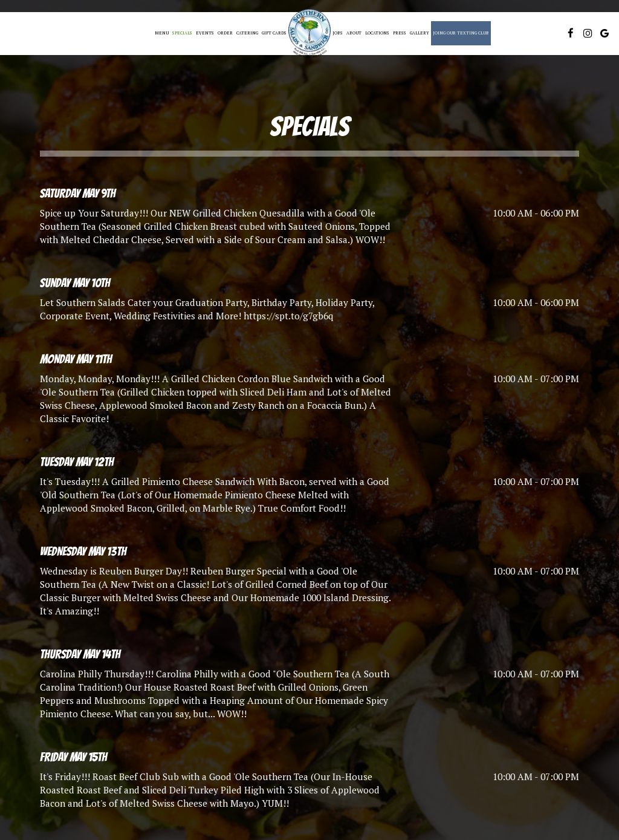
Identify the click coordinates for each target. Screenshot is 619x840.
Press (400, 33)
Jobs (338, 33)
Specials (182, 33)
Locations (377, 33)
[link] (309, 34)
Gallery (420, 33)
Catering (247, 33)
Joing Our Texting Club (461, 33)
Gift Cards (274, 33)
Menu (162, 33)
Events (205, 33)
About (354, 33)
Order (225, 33)
